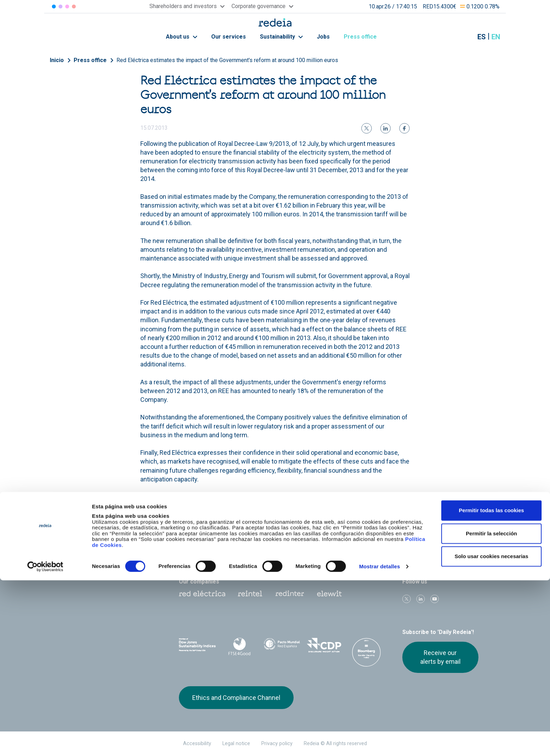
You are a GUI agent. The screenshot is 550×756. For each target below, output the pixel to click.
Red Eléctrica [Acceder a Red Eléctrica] (54, 6)
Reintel (250, 594)
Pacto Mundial (282, 646)
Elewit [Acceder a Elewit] (74, 6)
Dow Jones (197, 645)
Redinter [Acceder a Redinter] (61, 6)
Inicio (57, 60)
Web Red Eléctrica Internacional (290, 594)
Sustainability (281, 37)
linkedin (421, 599)
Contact (262, 558)
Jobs (323, 37)
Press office (364, 37)
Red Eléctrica (202, 594)
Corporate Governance (280, 538)
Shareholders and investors (213, 538)
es (482, 37)
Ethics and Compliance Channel (236, 698)
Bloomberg (366, 652)
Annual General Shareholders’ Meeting (361, 542)
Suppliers (411, 538)
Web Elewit (329, 594)
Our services (229, 37)
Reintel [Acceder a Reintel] (67, 6)
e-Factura (190, 558)
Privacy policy (277, 744)
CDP (324, 645)
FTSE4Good (240, 647)
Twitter (407, 599)
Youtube (435, 599)
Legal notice (236, 744)
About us (182, 37)
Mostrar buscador (464, 37)
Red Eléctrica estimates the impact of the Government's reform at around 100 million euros (227, 60)
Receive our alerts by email (440, 657)
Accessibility (197, 744)
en (496, 37)
